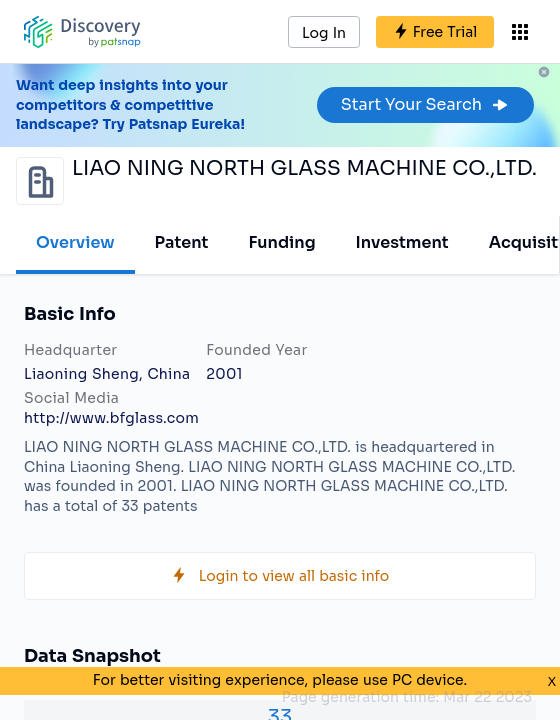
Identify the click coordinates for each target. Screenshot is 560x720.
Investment (402, 242)
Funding (281, 242)
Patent (182, 242)
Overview (75, 242)
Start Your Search (425, 104)
